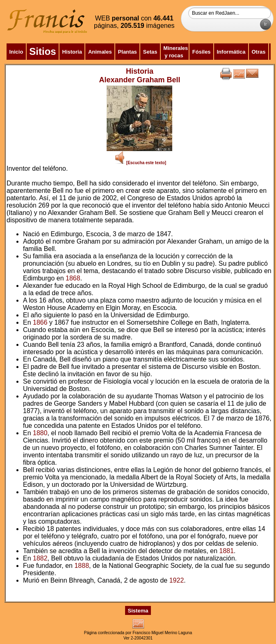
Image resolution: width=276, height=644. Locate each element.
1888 (82, 566)
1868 (73, 278)
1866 (40, 322)
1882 (40, 558)
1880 (40, 433)
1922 (177, 580)
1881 (227, 551)
